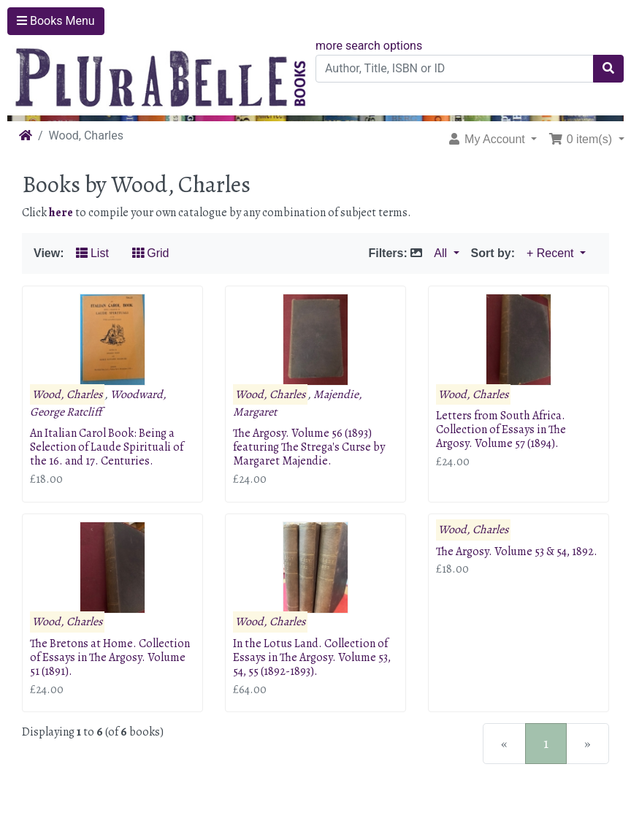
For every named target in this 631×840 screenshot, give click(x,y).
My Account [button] (488, 139)
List (92, 253)
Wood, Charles (67, 394)
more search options (369, 46)
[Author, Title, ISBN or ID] (455, 69)
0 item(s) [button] (582, 139)
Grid (151, 253)
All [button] (442, 253)
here (61, 213)
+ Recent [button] (552, 253)
